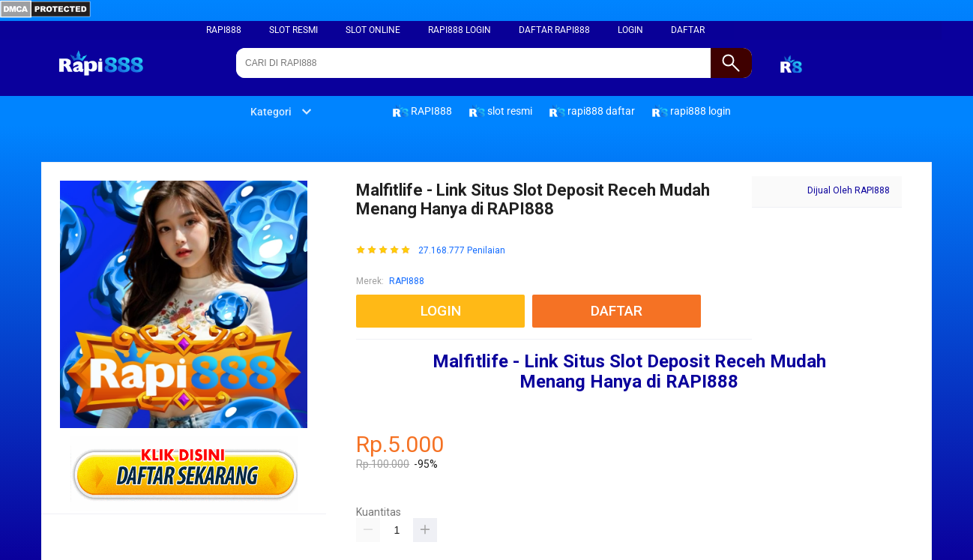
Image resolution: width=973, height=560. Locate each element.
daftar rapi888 (554, 30)
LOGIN (630, 30)
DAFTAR (688, 30)
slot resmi (293, 30)
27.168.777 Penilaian (462, 251)
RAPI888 (224, 30)
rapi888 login (460, 30)
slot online (373, 30)
